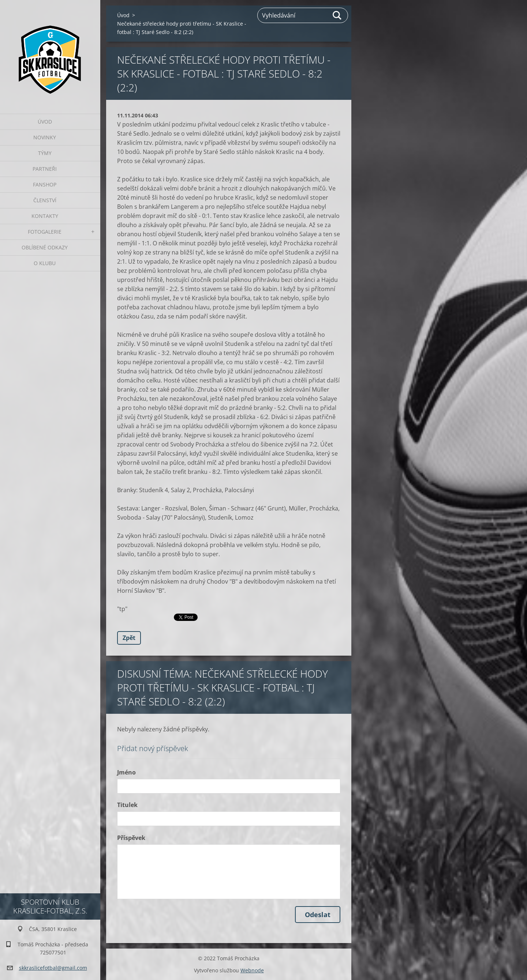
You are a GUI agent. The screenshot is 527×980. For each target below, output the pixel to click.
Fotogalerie (45, 232)
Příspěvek (131, 838)
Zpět (129, 638)
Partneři (45, 169)
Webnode (252, 970)
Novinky (45, 137)
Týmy (45, 153)
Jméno (126, 772)
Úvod (45, 122)
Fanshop (45, 184)
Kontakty (45, 216)
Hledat (337, 15)
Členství (45, 200)
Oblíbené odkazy (45, 247)
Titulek (127, 805)
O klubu (45, 263)
